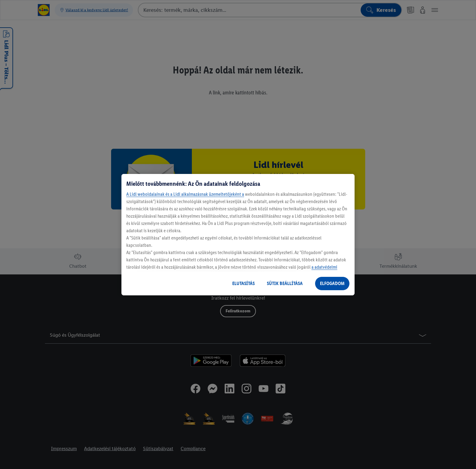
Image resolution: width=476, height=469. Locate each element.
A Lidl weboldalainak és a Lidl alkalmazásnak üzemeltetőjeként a (185, 194)
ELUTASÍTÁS (243, 283)
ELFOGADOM (332, 283)
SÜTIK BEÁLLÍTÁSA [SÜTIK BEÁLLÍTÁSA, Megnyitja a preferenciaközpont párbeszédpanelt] (285, 283)
